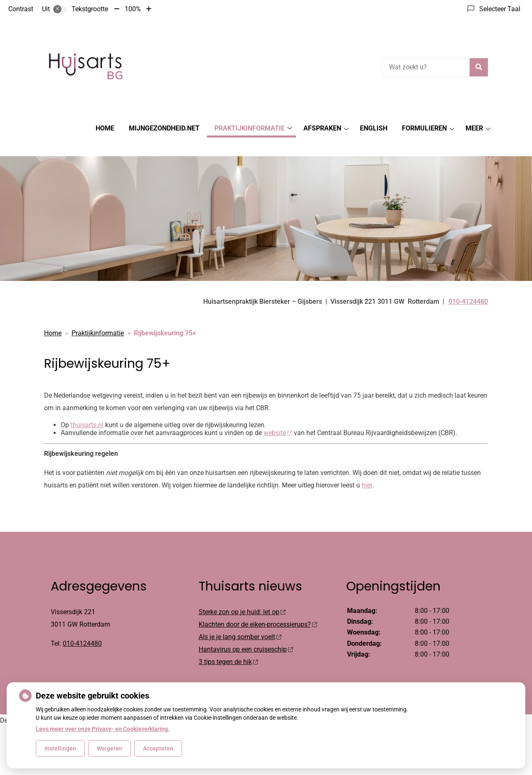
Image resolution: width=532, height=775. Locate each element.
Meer (474, 128)
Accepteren (158, 748)
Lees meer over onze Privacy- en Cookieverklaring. (103, 729)
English (374, 128)
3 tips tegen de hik (228, 647)
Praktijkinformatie (250, 128)
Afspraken (322, 128)
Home (105, 128)
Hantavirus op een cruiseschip (246, 635)
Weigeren (110, 748)
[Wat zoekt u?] (426, 67)
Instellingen (60, 748)
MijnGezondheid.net (164, 128)
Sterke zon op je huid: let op (242, 597)
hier (367, 471)
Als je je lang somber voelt (240, 622)
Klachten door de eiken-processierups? (258, 610)
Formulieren (424, 128)
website (278, 418)
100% (133, 9)
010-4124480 (82, 629)
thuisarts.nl (87, 410)
